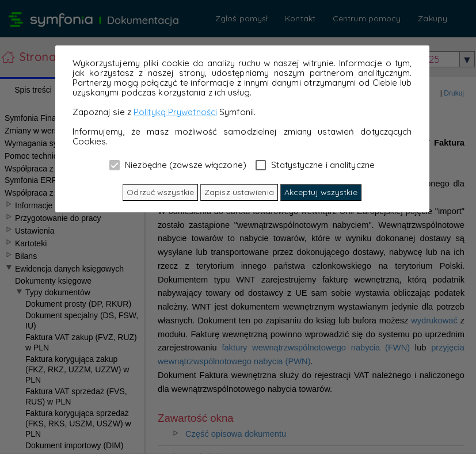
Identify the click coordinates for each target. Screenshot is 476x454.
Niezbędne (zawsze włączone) (178, 165)
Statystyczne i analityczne (315, 165)
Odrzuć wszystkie (160, 192)
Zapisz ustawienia (239, 192)
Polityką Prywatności (175, 112)
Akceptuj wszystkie (321, 192)
